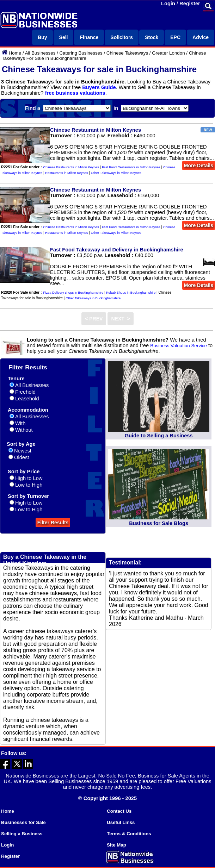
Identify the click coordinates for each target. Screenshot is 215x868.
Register (190, 4)
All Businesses (40, 53)
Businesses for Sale (23, 822)
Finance (89, 37)
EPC (175, 37)
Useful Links (121, 822)
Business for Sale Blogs (159, 523)
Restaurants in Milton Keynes (66, 173)
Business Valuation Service (179, 346)
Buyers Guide (99, 87)
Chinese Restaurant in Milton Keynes (96, 130)
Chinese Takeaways (127, 53)
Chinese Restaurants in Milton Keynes (71, 167)
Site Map (116, 845)
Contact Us (119, 811)
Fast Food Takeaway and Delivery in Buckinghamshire (117, 250)
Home (15, 53)
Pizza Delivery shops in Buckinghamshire (73, 293)
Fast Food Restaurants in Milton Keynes (131, 167)
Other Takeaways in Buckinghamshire (93, 298)
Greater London (168, 53)
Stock (152, 37)
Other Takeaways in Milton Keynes (116, 173)
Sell (64, 37)
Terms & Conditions (129, 834)
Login (168, 4)
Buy (42, 37)
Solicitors (122, 37)
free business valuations (75, 93)
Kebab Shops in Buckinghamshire (131, 293)
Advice (201, 37)
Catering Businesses (81, 53)
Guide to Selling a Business (159, 436)
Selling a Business (22, 834)
